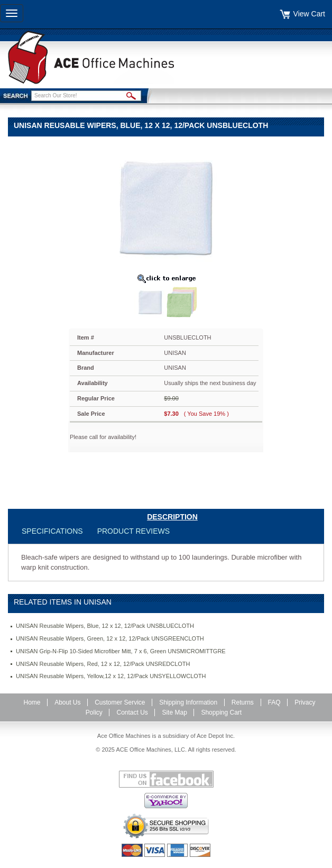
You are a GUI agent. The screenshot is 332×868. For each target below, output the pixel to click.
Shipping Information (188, 702)
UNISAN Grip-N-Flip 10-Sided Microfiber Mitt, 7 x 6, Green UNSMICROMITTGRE (121, 651)
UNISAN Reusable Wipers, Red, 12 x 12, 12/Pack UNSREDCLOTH (103, 664)
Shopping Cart (221, 712)
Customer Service (120, 702)
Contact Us (132, 712)
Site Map (174, 712)
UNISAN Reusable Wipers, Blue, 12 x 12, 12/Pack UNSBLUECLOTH (105, 626)
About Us (67, 702)
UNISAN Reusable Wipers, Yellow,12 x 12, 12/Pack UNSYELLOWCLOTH (111, 676)
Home (32, 702)
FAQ (274, 702)
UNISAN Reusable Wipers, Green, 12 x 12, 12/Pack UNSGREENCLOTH (110, 638)
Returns (243, 702)
